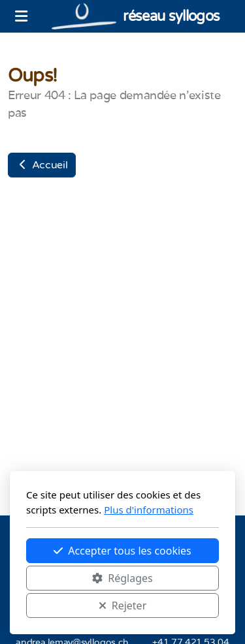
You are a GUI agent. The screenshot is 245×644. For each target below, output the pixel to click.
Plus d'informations (149, 510)
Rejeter (123, 606)
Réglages (122, 578)
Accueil (42, 165)
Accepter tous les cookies (122, 551)
